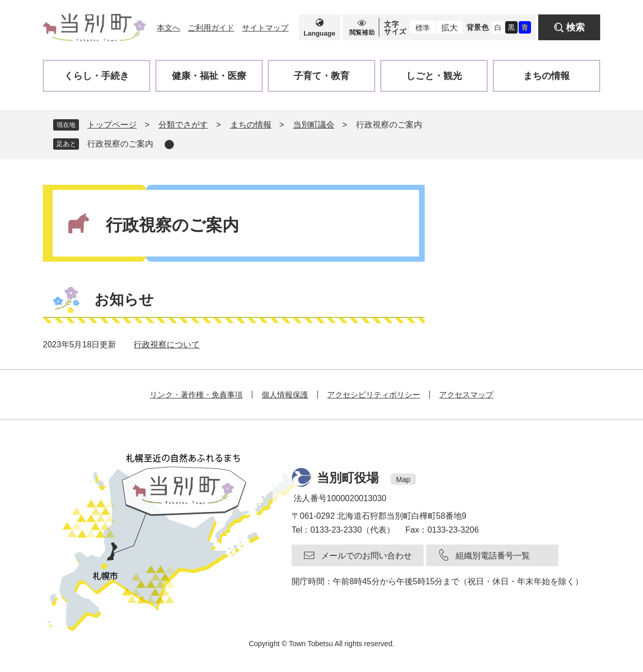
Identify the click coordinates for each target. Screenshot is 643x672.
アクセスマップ (466, 395)
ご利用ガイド (211, 28)
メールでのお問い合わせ (366, 556)
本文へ (168, 28)
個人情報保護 (285, 395)
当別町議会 (314, 125)
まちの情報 (251, 125)
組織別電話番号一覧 (493, 556)
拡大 (449, 28)
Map (403, 479)
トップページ (112, 125)
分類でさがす (183, 125)
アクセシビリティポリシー (374, 395)
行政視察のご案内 (120, 144)
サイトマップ (265, 28)
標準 (423, 28)
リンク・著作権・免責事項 (196, 395)
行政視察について (167, 345)
